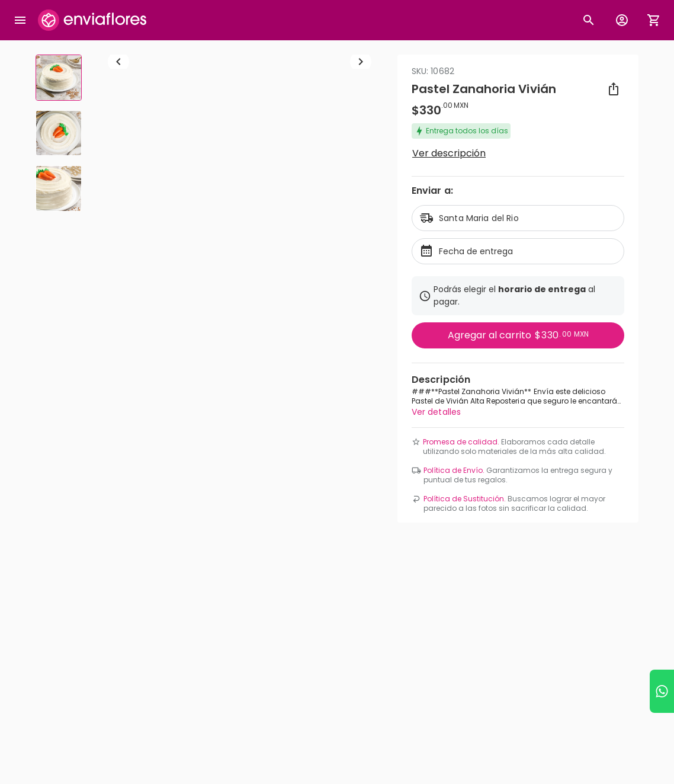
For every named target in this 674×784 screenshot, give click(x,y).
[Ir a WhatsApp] (662, 691)
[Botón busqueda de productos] (589, 20)
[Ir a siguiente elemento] (361, 200)
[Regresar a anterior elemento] (118, 200)
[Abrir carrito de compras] (654, 20)
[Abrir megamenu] (20, 20)
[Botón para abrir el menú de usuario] (622, 20)
